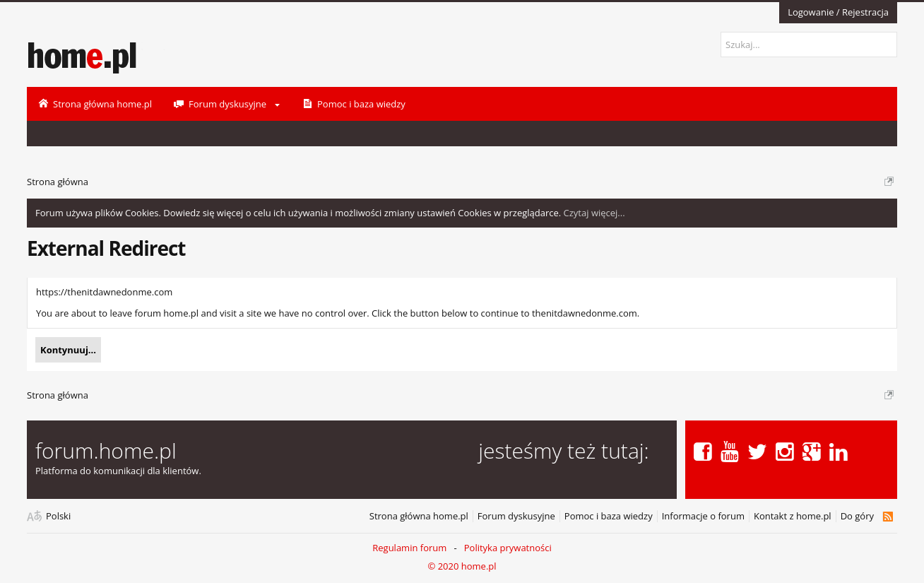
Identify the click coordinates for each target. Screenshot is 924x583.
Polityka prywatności (508, 548)
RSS (888, 517)
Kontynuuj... (68, 350)
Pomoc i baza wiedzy (609, 516)
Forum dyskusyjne (516, 516)
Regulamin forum (409, 548)
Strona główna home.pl (419, 516)
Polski (58, 516)
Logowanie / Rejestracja (838, 12)
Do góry (857, 516)
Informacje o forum (703, 516)
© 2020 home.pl (462, 566)
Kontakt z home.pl (793, 516)
